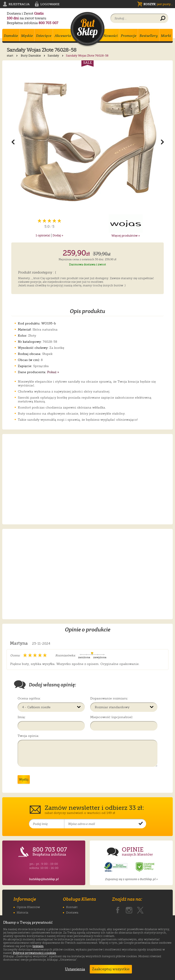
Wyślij (24, 779)
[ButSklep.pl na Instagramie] (129, 909)
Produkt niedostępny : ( (37, 273)
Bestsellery (149, 36)
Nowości (111, 36)
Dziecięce (44, 36)
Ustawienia (74, 969)
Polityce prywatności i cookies (34, 953)
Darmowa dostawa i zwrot (87, 264)
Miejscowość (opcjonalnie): (112, 717)
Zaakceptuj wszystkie (111, 969)
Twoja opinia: (28, 736)
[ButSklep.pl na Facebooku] (118, 909)
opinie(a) (43, 235)
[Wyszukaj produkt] (163, 18)
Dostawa (72, 913)
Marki (166, 36)
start (13, 56)
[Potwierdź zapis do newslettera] (141, 824)
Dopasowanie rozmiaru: (109, 698)
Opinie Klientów (28, 907)
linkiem (38, 946)
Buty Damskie (33, 56)
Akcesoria (63, 36)
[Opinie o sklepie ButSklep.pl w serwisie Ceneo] (145, 867)
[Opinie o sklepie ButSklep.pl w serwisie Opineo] (116, 867)
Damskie (11, 36)
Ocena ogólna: (29, 698)
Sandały (56, 56)
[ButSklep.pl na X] (140, 909)
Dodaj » (58, 235)
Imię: (22, 717)
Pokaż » (53, 372)
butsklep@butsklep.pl (44, 879)
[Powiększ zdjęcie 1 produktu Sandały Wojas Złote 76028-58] (87, 142)
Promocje (129, 36)
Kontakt (72, 907)
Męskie (27, 36)
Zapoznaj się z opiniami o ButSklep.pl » (131, 879)
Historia (22, 913)
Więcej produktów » (126, 236)
